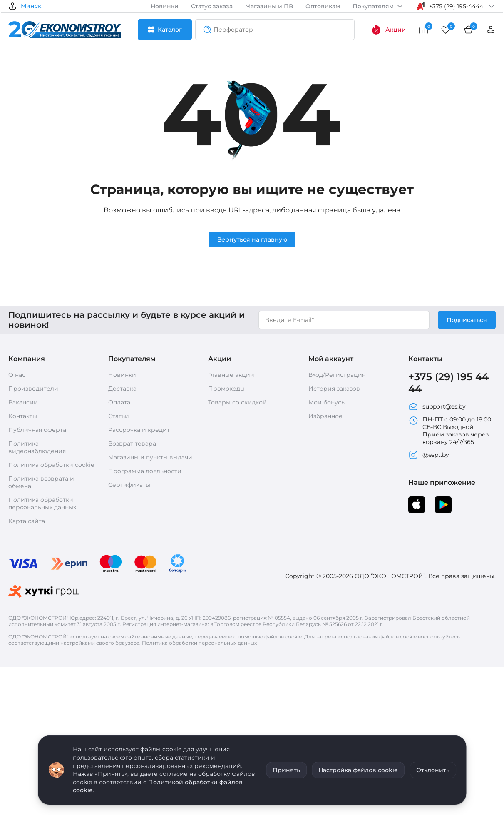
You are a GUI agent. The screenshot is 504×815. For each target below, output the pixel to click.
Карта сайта (27, 521)
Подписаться (467, 320)
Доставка (122, 389)
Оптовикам (323, 6)
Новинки (165, 6)
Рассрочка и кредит (139, 430)
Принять (286, 770)
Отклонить (433, 770)
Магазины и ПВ (269, 6)
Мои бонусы (327, 402)
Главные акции (231, 375)
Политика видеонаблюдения (37, 447)
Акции (389, 30)
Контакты (23, 416)
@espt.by (429, 455)
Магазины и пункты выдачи (150, 457)
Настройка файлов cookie (358, 770)
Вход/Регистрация (337, 375)
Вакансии (23, 402)
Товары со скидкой (237, 402)
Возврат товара (132, 444)
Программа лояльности (145, 471)
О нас (17, 375)
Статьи (119, 416)
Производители (33, 389)
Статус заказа (212, 6)
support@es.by (437, 406)
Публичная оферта (37, 430)
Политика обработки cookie (51, 465)
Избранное (325, 416)
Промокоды (226, 389)
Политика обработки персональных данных (42, 503)
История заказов (334, 389)
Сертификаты (129, 485)
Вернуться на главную (252, 239)
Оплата (119, 402)
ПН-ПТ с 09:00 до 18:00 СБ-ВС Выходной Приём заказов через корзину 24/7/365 (450, 431)
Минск (31, 6)
